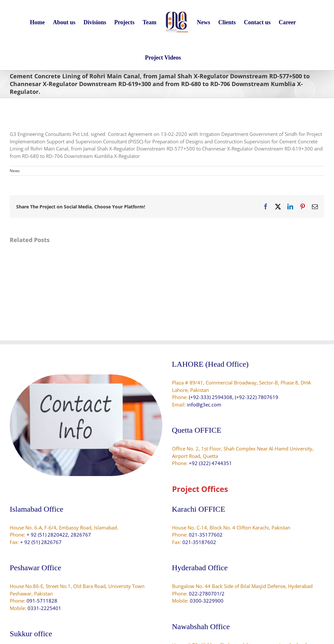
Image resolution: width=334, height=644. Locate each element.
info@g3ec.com (204, 405)
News (15, 171)
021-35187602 (199, 542)
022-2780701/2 (207, 594)
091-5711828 (42, 601)
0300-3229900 (207, 601)
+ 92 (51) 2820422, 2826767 (59, 535)
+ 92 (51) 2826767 (41, 542)
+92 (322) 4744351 (210, 463)
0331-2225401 (44, 608)
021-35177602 (206, 535)
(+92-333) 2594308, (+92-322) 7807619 (234, 397)
